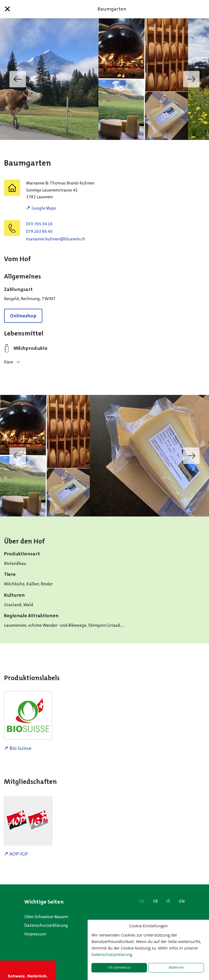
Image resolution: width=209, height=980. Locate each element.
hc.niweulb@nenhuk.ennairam (56, 239)
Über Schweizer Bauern (46, 917)
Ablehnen (176, 967)
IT (168, 901)
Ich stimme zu (119, 967)
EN (182, 901)
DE (142, 901)
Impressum (35, 934)
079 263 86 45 (39, 231)
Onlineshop (23, 316)
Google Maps (44, 208)
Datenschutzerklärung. (112, 954)
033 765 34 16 (39, 224)
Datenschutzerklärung (46, 925)
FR (155, 901)
